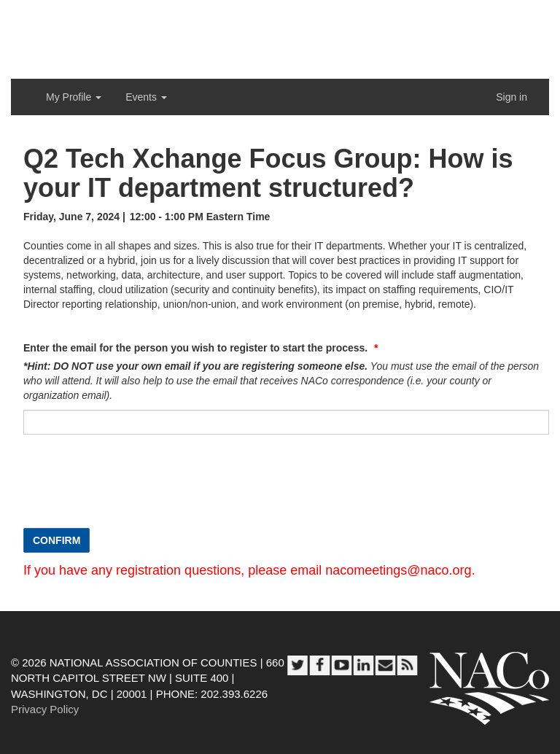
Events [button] (146, 97)
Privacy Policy (45, 709)
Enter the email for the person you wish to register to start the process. (197, 348)
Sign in (512, 97)
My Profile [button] (74, 97)
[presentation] (134, 489)
